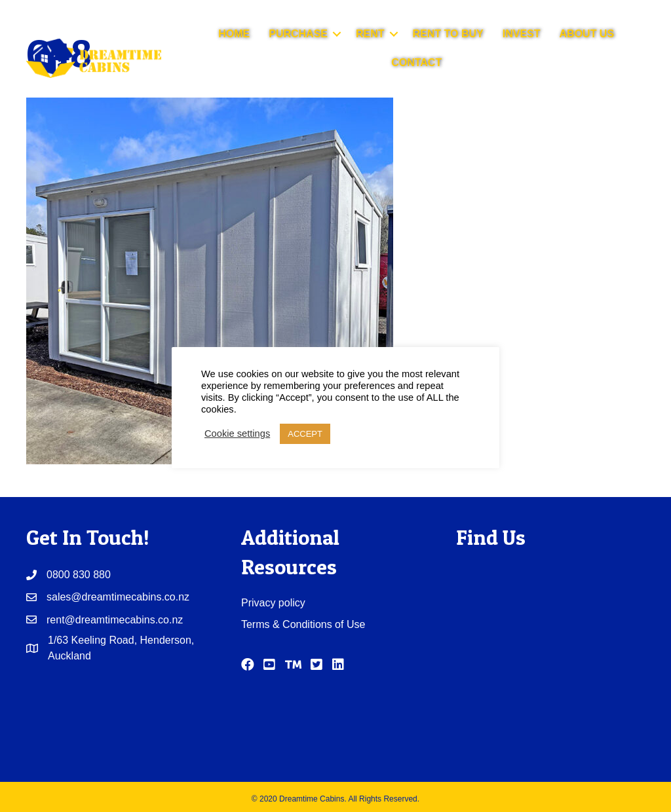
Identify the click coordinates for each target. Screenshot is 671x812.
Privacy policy (273, 603)
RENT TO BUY (448, 34)
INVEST (522, 34)
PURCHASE (298, 34)
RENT (370, 34)
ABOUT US (587, 34)
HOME (234, 34)
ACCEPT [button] (305, 434)
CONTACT (416, 63)
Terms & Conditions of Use (303, 624)
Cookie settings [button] (237, 434)
